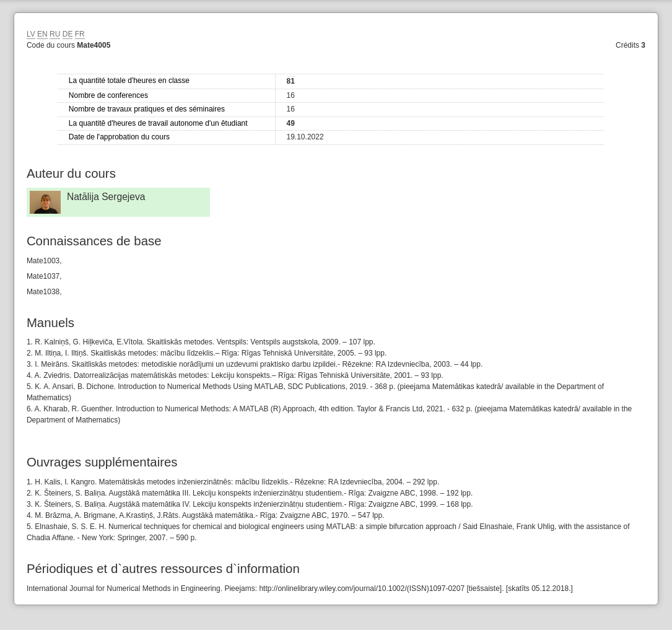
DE (68, 34)
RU (55, 34)
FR (80, 34)
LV (31, 34)
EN (42, 34)
